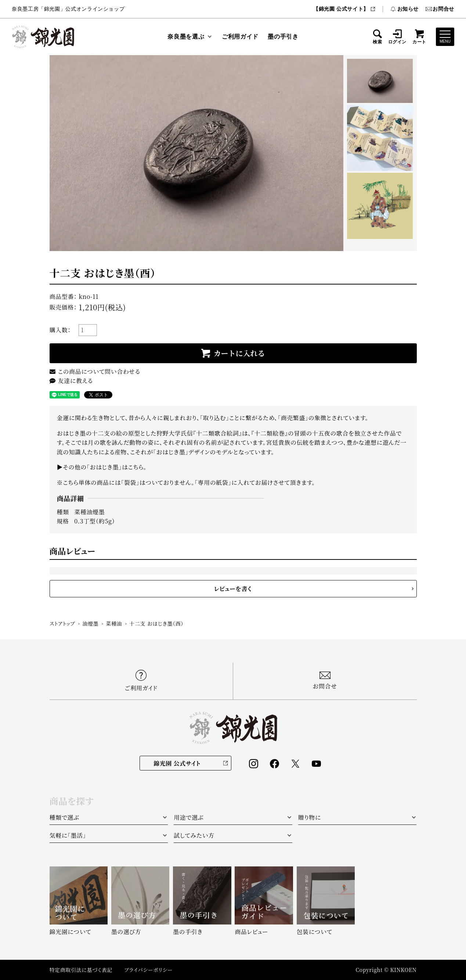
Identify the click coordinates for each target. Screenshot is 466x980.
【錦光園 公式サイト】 (344, 9)
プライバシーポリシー (148, 970)
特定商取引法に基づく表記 (81, 970)
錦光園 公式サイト (177, 763)
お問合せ (440, 9)
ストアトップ (62, 623)
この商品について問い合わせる (95, 371)
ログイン (398, 37)
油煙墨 (90, 623)
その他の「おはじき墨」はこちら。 (105, 467)
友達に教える (71, 381)
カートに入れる (239, 353)
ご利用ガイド (240, 37)
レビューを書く (233, 589)
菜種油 (114, 623)
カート (419, 37)
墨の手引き (283, 37)
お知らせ (404, 9)
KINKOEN (404, 970)
